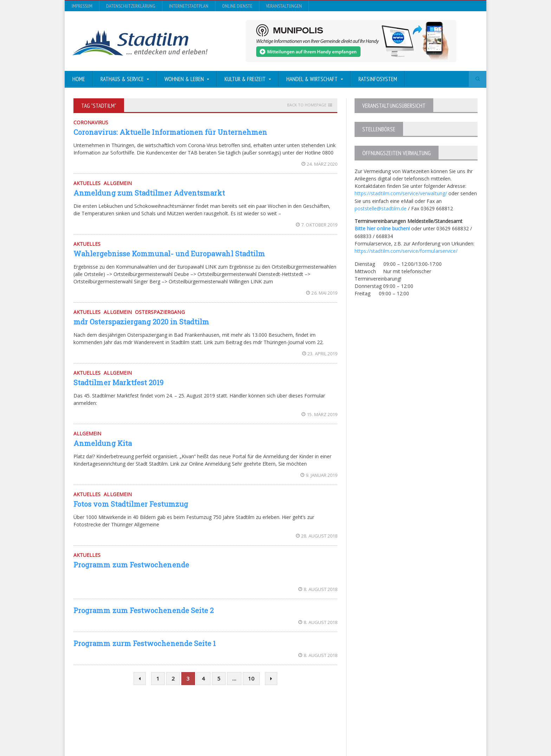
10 (251, 678)
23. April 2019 (320, 354)
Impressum (82, 6)
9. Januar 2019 (319, 475)
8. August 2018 (318, 589)
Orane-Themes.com (221, 732)
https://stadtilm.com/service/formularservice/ (406, 250)
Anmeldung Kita (102, 443)
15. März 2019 (320, 414)
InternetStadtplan (189, 6)
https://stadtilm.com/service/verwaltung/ (400, 193)
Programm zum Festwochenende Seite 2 (143, 610)
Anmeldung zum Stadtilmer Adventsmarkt (149, 193)
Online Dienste (237, 6)
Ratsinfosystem (378, 79)
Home (79, 79)
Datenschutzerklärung (131, 6)
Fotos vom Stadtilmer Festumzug (130, 504)
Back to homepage (307, 105)
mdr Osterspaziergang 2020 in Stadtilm (141, 322)
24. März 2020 (320, 164)
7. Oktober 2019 (317, 225)
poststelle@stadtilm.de (380, 208)
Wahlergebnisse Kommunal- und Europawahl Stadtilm (169, 254)
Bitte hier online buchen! (382, 228)
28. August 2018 (317, 536)
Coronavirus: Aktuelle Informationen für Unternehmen (170, 132)
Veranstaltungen (284, 6)
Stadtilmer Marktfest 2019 (118, 382)
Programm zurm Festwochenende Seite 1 (144, 643)
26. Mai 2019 (322, 293)
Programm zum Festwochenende (131, 565)
